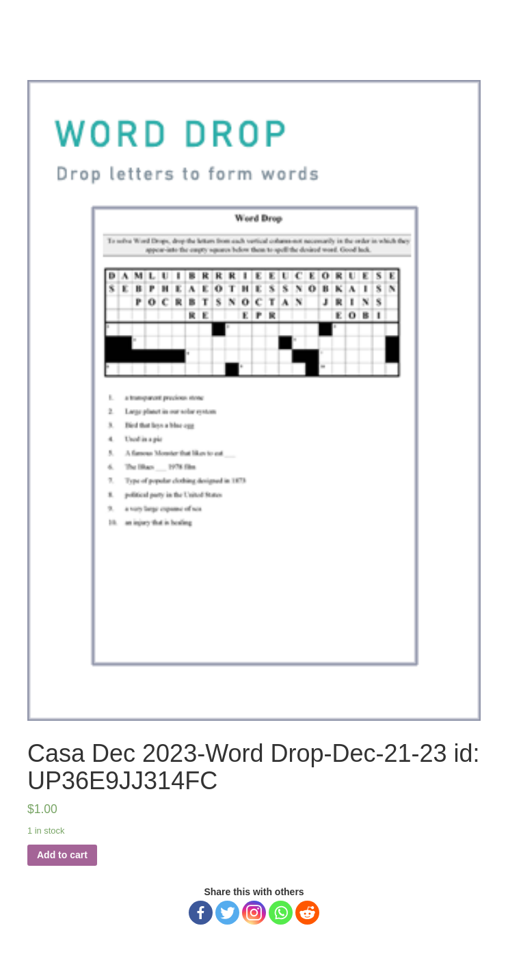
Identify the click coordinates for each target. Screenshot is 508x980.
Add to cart (62, 855)
